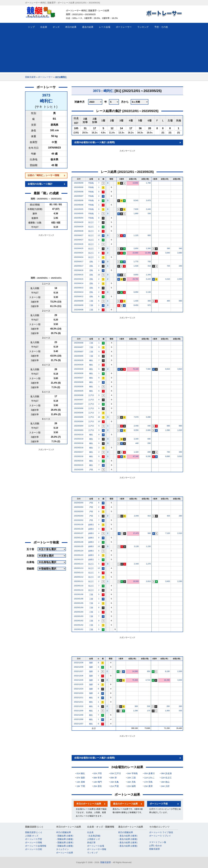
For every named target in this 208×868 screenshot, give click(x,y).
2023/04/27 (79, 235)
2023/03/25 (79, 391)
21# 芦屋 (115, 786)
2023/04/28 (79, 231)
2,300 (180, 671)
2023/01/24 (79, 551)
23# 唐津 (148, 786)
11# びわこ (149, 778)
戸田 (91, 470)
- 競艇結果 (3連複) (65, 839)
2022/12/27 (79, 671)
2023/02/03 (79, 511)
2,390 (148, 248)
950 (149, 671)
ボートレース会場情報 (36, 846)
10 (99, 275)
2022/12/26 (79, 676)
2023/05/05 (79, 209)
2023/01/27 (79, 533)
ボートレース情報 (34, 842)
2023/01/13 (79, 568)
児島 (91, 262)
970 (149, 305)
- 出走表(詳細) (94, 836)
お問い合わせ (156, 846)
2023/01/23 (79, 555)
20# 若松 (98, 786)
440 (149, 426)
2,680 (180, 253)
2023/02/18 (79, 443)
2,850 (136, 248)
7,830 (136, 209)
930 (149, 533)
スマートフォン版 (158, 842)
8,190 (167, 671)
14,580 (135, 671)
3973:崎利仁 (61, 77)
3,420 (168, 581)
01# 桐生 (81, 773)
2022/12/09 (79, 711)
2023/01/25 (79, 546)
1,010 (180, 430)
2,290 (180, 581)
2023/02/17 (79, 452)
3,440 (148, 209)
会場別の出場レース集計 (40, 184)
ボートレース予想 (159, 804)
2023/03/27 (79, 378)
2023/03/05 (79, 417)
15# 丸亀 (115, 782)
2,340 (136, 439)
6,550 (136, 430)
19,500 (136, 581)
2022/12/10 (79, 706)
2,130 (148, 292)
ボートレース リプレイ (160, 836)
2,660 (148, 430)
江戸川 (91, 395)
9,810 (168, 369)
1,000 (167, 711)
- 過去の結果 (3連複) (128, 839)
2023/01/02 (79, 621)
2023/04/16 (79, 270)
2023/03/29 (79, 360)
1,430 (136, 301)
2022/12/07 (79, 724)
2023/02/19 (79, 434)
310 (149, 266)
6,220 (148, 279)
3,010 (180, 456)
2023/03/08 (79, 395)
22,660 (135, 253)
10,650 (135, 183)
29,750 (135, 279)
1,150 (148, 546)
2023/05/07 (79, 196)
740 (168, 452)
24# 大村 (165, 786)
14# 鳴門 (98, 782)
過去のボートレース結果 (125, 804)
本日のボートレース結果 (89, 804)
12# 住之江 (166, 778)
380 (181, 706)
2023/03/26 (79, 382)
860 (181, 426)
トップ (31, 27)
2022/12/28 (79, 663)
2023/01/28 (79, 525)
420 (168, 516)
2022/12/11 (79, 697)
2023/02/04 (79, 503)
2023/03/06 (79, 408)
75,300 (135, 680)
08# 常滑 (98, 778)
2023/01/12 (79, 577)
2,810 (148, 581)
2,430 (180, 279)
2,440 (136, 426)
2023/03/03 (79, 430)
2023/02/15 (79, 465)
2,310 (180, 533)
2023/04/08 (79, 310)
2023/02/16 (79, 456)
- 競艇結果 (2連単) (65, 842)
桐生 (91, 360)
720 (168, 266)
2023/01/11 (79, 581)
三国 (91, 301)
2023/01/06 (79, 594)
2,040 (136, 516)
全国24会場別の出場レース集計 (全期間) (95, 142)
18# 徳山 (165, 782)
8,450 (136, 305)
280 (149, 452)
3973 (46, 95)
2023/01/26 (79, 538)
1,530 (136, 266)
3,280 (148, 417)
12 (99, 235)
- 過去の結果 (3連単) (128, 836)
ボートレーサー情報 (97, 849)
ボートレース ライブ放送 (161, 832)
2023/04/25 (79, 248)
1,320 (136, 452)
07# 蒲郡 (81, 778)
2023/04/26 (79, 244)
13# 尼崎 (81, 782)
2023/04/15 (79, 275)
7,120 (168, 533)
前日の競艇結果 (126, 832)
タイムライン (62, 849)
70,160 (136, 369)
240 (181, 266)
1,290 (136, 711)
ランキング (92, 853)
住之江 (91, 222)
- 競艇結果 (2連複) (65, 846)
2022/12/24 (79, 689)
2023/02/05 (79, 469)
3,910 (180, 369)
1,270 (148, 564)
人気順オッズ (93, 839)
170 (149, 711)
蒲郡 (91, 663)
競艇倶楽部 (30, 77)
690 (168, 426)
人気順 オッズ (32, 836)
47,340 (136, 456)
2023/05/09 (79, 183)
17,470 (136, 533)
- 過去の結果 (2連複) (128, 846)
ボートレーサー (45, 77)
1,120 (136, 235)
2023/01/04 (79, 607)
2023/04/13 (79, 288)
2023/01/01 (79, 629)
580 (181, 301)
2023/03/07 (79, 400)
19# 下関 (81, 786)
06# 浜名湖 (166, 773)
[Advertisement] (104, 53)
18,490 (167, 680)
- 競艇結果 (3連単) (65, 836)
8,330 (148, 456)
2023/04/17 (79, 262)
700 (149, 262)
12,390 (148, 253)
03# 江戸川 (116, 773)
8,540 (136, 200)
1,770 (136, 262)
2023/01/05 (79, 603)
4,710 (148, 680)
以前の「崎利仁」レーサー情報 (43, 175)
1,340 (148, 275)
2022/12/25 (79, 684)
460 (168, 301)
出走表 (90, 832)
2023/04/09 (79, 301)
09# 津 (114, 778)
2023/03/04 (79, 421)
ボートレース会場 (96, 846)
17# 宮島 (148, 782)
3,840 (168, 253)
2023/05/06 (79, 200)
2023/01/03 (79, 616)
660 (149, 235)
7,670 (136, 417)
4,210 (168, 279)
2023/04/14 (79, 283)
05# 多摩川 (149, 773)
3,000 (180, 680)
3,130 (136, 546)
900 (136, 706)
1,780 (148, 183)
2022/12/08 (79, 715)
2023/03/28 (79, 369)
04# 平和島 (133, 773)
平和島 (91, 183)
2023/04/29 (79, 222)
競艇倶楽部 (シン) (33, 832)
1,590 (168, 430)
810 (149, 516)
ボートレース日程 (34, 849)
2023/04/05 (79, 356)
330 (149, 213)
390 (168, 248)
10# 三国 (131, 778)
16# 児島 (131, 782)
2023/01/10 (79, 586)
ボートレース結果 (65, 853)
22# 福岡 (131, 786)
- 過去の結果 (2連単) (128, 842)
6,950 (136, 292)
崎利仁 (46, 101)
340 (181, 248)
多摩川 (91, 525)
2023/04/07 (79, 347)
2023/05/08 (79, 192)
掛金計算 (91, 842)
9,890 (168, 456)
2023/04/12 (79, 296)
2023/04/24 (79, 253)
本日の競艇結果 (64, 832)
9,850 (136, 275)
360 (149, 301)
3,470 (148, 200)
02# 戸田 (98, 773)
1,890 (136, 213)
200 (149, 443)
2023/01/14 (79, 564)
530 (149, 706)
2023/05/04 (79, 218)
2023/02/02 (79, 520)
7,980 (148, 369)
